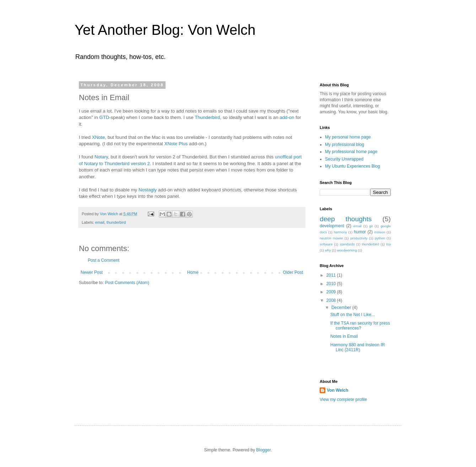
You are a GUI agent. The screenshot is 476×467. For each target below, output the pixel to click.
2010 (332, 284)
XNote (99, 137)
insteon (380, 232)
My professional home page (351, 152)
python (380, 238)
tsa (388, 244)
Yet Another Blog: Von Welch (165, 30)
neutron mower (331, 238)
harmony (340, 232)
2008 (332, 300)
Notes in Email (344, 336)
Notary (101, 157)
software (326, 244)
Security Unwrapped (344, 159)
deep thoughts (346, 219)
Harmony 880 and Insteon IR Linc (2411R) (358, 347)
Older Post (293, 272)
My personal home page (348, 137)
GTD (104, 117)
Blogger (263, 450)
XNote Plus (176, 144)
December (342, 308)
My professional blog (345, 145)
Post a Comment (104, 260)
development (332, 226)
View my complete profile (343, 400)
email (100, 222)
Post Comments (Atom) (127, 283)
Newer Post (92, 272)
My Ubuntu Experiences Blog (353, 166)
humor (360, 232)
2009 (332, 292)
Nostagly (148, 190)
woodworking (347, 250)
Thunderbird (207, 117)
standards (347, 244)
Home (193, 272)
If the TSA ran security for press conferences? (360, 326)
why (328, 250)
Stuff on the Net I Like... (353, 315)
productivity (359, 238)
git (371, 226)
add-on (287, 117)
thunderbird (116, 222)
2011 (332, 275)
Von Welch (337, 390)
